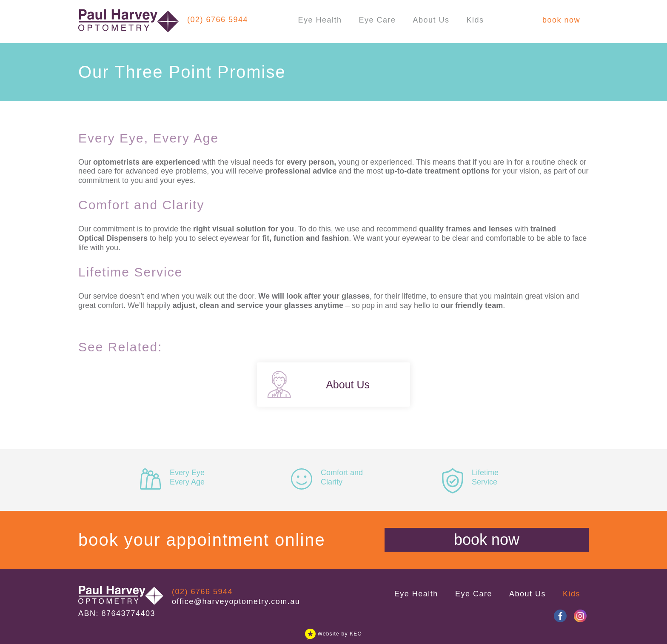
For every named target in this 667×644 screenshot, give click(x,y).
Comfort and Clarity (327, 477)
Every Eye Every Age (172, 477)
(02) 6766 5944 (218, 19)
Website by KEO (333, 634)
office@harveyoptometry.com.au (236, 601)
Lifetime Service (470, 477)
